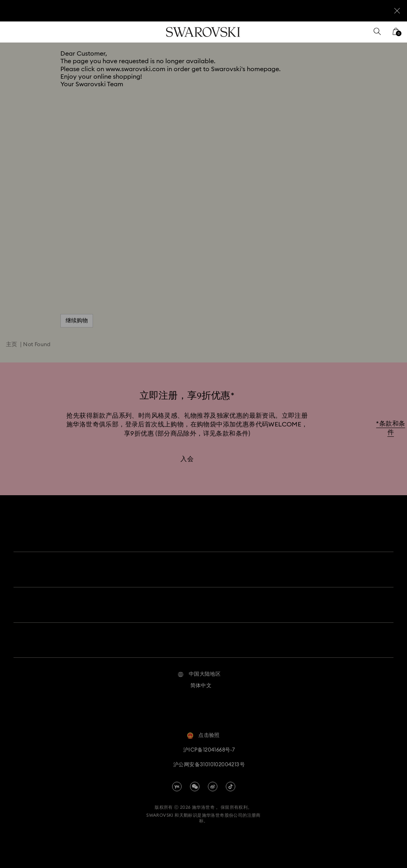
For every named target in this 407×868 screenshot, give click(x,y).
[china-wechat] (195, 780)
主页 (12, 345)
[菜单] (12, 32)
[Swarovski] (203, 32)
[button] (199, 668)
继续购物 (77, 321)
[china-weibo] (213, 780)
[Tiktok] (231, 780)
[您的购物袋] (396, 34)
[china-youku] (177, 780)
